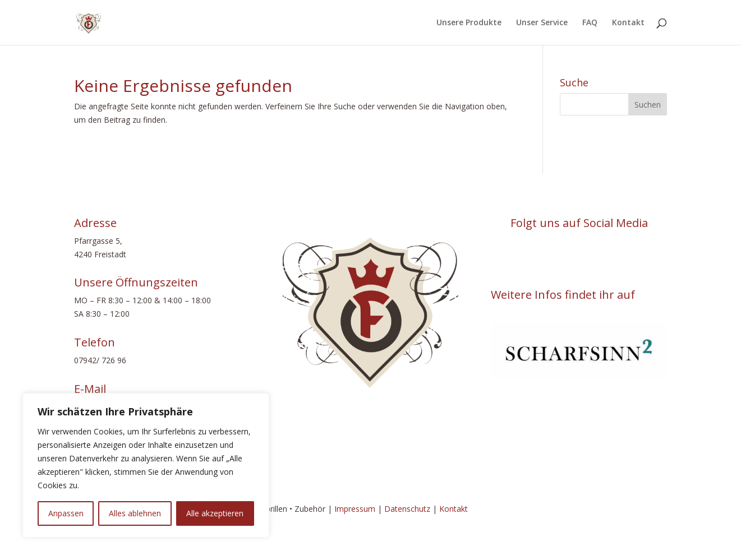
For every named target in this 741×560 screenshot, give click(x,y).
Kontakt (628, 23)
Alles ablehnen (135, 513)
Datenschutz (407, 509)
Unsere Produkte (469, 23)
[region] (146, 465)
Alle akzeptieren (215, 513)
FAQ (590, 23)
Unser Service (542, 23)
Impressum (355, 509)
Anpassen (66, 513)
